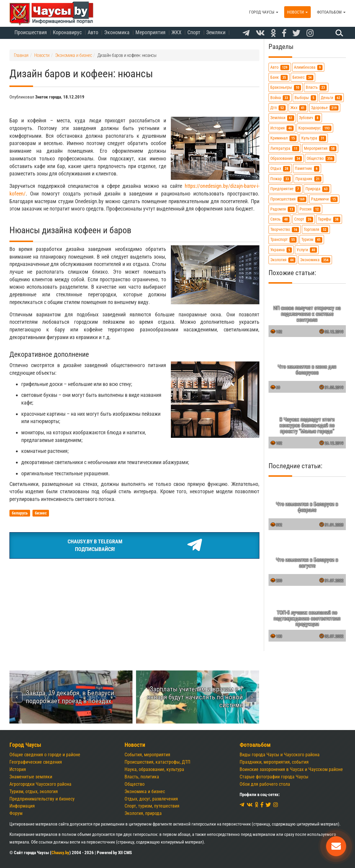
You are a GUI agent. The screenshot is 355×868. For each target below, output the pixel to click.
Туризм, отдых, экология (34, 791)
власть (316, 87)
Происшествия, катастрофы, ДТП (157, 762)
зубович (310, 118)
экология (283, 260)
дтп (278, 108)
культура (314, 138)
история (282, 128)
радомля (283, 209)
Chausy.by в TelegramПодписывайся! (134, 545)
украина (281, 250)
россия (310, 209)
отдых (280, 168)
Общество (135, 784)
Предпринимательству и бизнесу (42, 799)
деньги (331, 98)
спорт (304, 219)
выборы (305, 98)
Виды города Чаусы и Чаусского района (280, 755)
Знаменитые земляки (31, 777)
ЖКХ (176, 32)
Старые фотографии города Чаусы (274, 777)
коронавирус (315, 128)
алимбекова (308, 67)
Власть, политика (142, 777)
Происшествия (31, 32)
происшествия (288, 199)
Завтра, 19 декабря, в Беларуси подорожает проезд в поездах (70, 697)
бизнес (303, 77)
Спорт (194, 32)
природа (317, 189)
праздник (308, 179)
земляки (282, 118)
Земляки (216, 32)
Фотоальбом (331, 12)
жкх (298, 108)
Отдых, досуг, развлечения (151, 799)
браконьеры (286, 87)
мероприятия (320, 148)
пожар (280, 179)
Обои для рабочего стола (265, 784)
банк (279, 77)
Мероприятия (150, 32)
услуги (307, 250)
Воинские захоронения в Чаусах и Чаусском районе (291, 769)
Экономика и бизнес (145, 791)
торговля (316, 230)
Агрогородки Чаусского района (40, 784)
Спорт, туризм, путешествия (152, 806)
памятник (307, 168)
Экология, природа (143, 813)
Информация (22, 806)
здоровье (325, 108)
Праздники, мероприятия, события (274, 762)
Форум (16, 813)
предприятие (286, 189)
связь (280, 219)
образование (286, 158)
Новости (297, 12)
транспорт (283, 240)
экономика (315, 260)
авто (280, 67)
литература (285, 148)
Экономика (117, 32)
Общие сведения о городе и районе (45, 755)
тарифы (329, 219)
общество (320, 158)
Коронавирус (67, 32)
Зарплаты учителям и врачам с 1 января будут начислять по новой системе (195, 697)
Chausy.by (60, 853)
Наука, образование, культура (154, 769)
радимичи (324, 199)
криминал (283, 138)
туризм (312, 240)
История (18, 769)
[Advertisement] (135, 608)
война (280, 98)
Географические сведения (36, 762)
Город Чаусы (264, 12)
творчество (285, 230)
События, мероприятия (147, 755)
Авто (93, 32)
